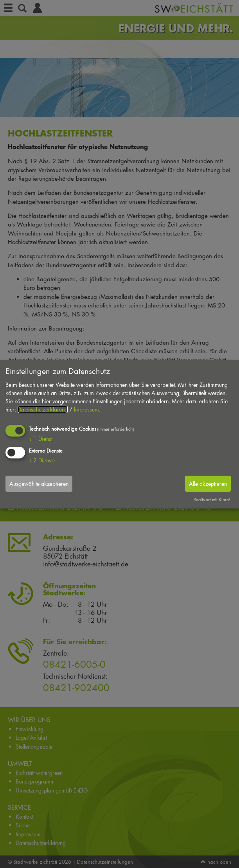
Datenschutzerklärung (43, 409)
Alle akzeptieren (208, 484)
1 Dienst (41, 439)
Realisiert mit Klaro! (212, 499)
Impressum (86, 409)
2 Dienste (42, 460)
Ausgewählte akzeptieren (39, 484)
